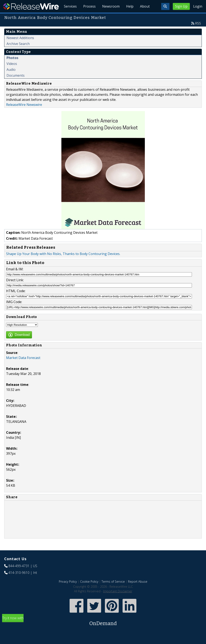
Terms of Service (113, 591)
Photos (12, 67)
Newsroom (110, 17)
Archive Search (18, 53)
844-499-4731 (19, 576)
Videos (12, 73)
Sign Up (181, 6)
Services (69, 17)
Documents (16, 85)
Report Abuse (138, 591)
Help (129, 17)
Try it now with (103, 631)
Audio (11, 79)
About (145, 17)
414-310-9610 (19, 582)
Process (89, 17)
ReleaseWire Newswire (24, 114)
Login (198, 6)
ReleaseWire (31, 6)
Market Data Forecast (23, 367)
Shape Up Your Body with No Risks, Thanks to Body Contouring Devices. (63, 263)
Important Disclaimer (118, 601)
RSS (198, 33)
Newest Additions (20, 47)
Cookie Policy (89, 591)
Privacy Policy (68, 591)
